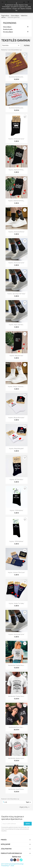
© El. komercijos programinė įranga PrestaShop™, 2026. (12, 865)
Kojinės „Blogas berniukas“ (16, 418)
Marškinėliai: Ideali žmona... (16, 789)
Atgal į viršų (25, 807)
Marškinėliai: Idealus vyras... (16, 758)
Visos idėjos (7, 27)
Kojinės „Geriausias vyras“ (16, 139)
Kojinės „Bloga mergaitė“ (16, 449)
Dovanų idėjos (8, 32)
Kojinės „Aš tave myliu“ (17, 479)
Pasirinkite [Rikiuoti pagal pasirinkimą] (11, 45)
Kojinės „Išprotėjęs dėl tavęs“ (16, 294)
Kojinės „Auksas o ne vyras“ (16, 572)
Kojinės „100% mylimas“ (17, 541)
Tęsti (29, 802)
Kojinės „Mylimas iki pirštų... (17, 201)
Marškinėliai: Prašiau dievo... (17, 665)
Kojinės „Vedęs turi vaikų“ (17, 603)
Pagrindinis (10, 23)
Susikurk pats (8, 29)
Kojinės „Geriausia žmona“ (16, 232)
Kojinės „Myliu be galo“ (17, 356)
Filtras (27, 46)
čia (16, 10)
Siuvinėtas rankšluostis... (16, 77)
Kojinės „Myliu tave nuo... (16, 325)
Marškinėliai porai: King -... (16, 727)
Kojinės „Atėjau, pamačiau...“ (16, 387)
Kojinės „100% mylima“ (17, 510)
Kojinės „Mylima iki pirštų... (17, 170)
